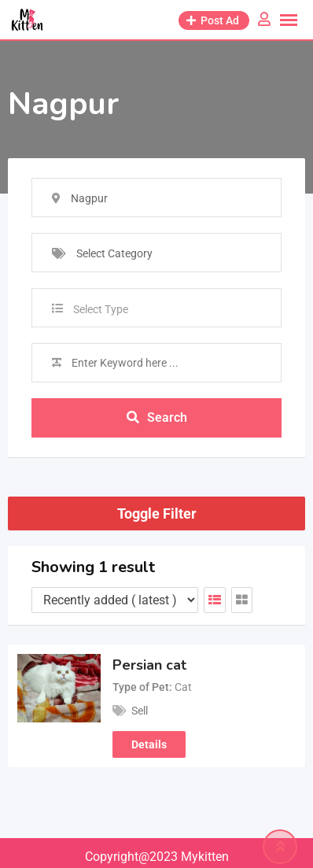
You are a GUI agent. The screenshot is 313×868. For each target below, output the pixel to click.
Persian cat (149, 665)
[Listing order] (115, 600)
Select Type (101, 309)
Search (157, 417)
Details (149, 744)
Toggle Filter (157, 513)
